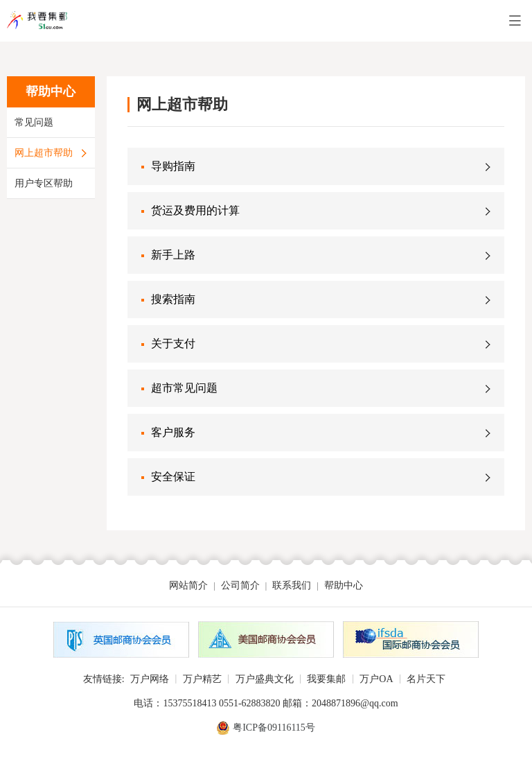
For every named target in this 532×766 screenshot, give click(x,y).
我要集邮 (326, 679)
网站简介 (188, 585)
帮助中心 (344, 585)
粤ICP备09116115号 (274, 728)
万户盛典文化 (265, 679)
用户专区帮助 (44, 183)
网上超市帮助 (44, 153)
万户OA (376, 679)
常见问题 (34, 122)
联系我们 (292, 585)
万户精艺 (202, 679)
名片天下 (426, 679)
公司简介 (240, 585)
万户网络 (150, 679)
